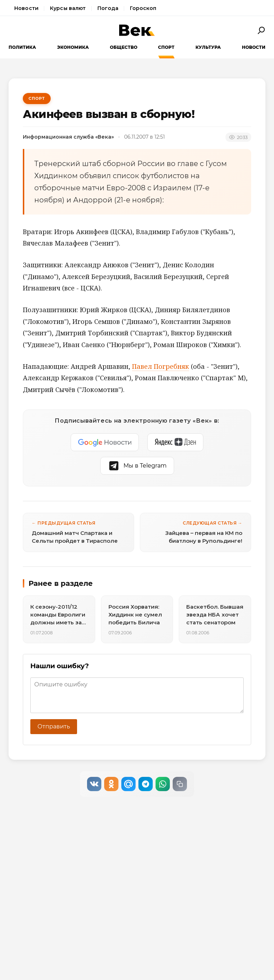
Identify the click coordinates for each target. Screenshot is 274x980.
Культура (208, 47)
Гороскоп (143, 8)
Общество (124, 47)
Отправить (54, 726)
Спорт (166, 47)
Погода (108, 8)
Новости (26, 8)
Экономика (73, 47)
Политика (22, 47)
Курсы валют (68, 8)
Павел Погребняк (161, 366)
